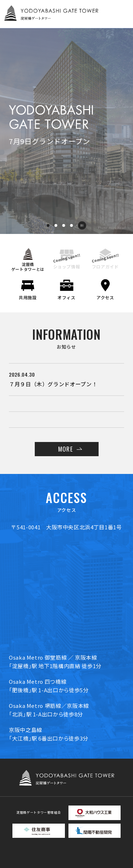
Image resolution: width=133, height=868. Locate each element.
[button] (48, 225)
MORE (65, 449)
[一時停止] (82, 225)
